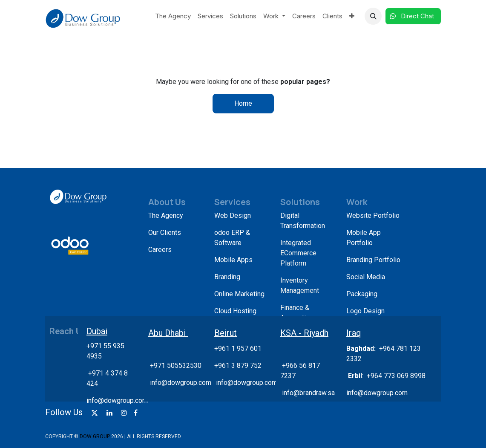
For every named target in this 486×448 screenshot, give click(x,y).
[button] (373, 16)
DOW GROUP (95, 436)
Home (243, 103)
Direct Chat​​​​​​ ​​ (413, 16)
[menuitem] (173, 16)
